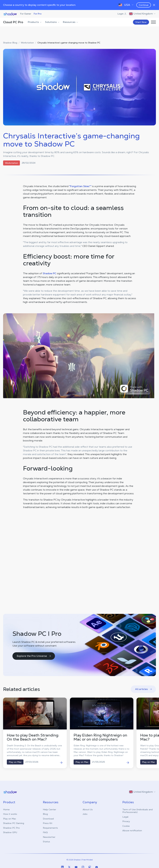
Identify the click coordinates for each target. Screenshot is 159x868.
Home (6, 809)
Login (122, 14)
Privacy (126, 821)
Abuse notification (132, 830)
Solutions (52, 22)
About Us (88, 809)
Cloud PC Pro (13, 22)
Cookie (126, 826)
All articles (144, 689)
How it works (10, 814)
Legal (125, 817)
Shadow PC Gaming (14, 823)
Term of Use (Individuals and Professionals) (137, 811)
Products (35, 22)
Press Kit (48, 823)
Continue (144, 5)
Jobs (85, 814)
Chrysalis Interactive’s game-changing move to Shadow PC (69, 43)
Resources (71, 22)
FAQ (45, 832)
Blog (45, 814)
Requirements (50, 828)
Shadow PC (49, 273)
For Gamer (26, 14)
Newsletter (49, 837)
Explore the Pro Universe (34, 656)
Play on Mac (10, 819)
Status (46, 842)
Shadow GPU (10, 832)
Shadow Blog (10, 43)
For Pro (38, 14)
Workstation (27, 43)
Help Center (49, 809)
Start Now (141, 22)
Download (48, 819)
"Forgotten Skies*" (80, 186)
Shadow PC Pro (11, 828)
